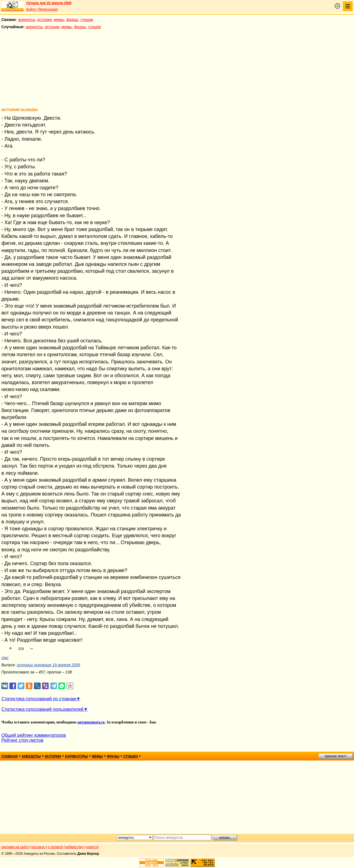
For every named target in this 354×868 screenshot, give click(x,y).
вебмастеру (75, 847)
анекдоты (27, 20)
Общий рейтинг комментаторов (34, 735)
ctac (5, 658)
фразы (72, 20)
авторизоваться (91, 722)
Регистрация (48, 9)
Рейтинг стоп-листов (22, 740)
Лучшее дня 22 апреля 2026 (49, 3)
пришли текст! (336, 756)
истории (45, 20)
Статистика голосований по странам (39, 699)
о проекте (56, 847)
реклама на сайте (15, 847)
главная (9, 756)
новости (92, 847)
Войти (31, 9)
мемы (59, 20)
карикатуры (76, 756)
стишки (87, 20)
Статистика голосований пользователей (42, 709)
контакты (38, 847)
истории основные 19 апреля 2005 (49, 665)
